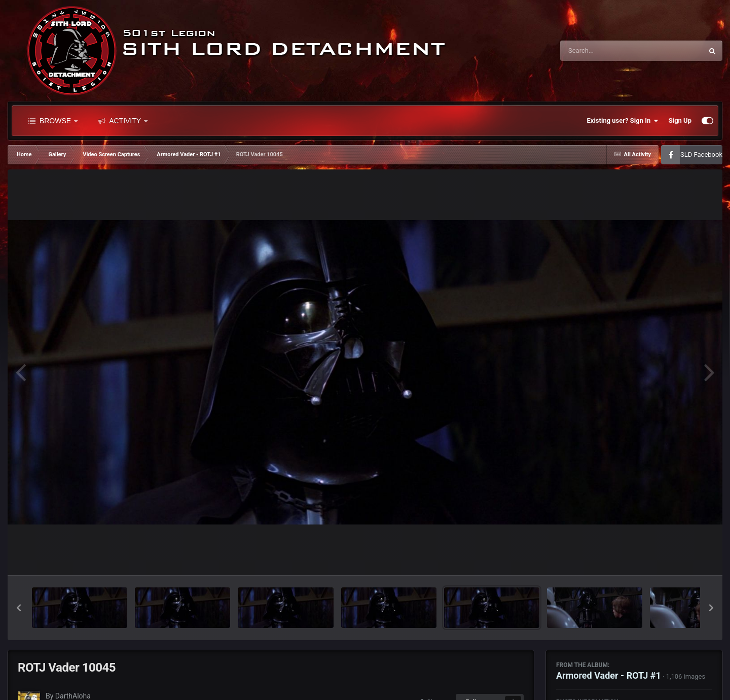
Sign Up (680, 120)
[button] (19, 608)
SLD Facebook (701, 154)
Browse (53, 121)
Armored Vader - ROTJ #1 (609, 675)
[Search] (606, 51)
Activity (123, 121)
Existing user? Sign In (623, 121)
